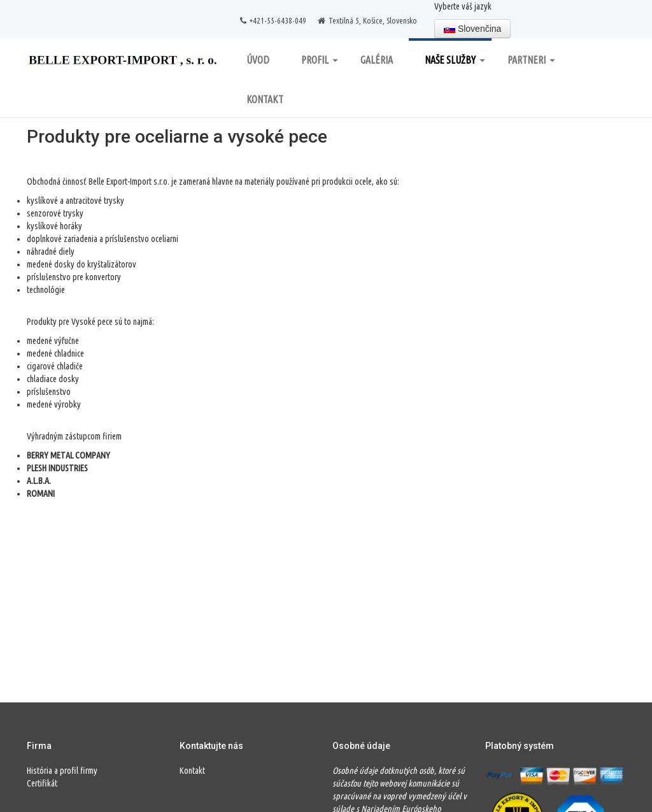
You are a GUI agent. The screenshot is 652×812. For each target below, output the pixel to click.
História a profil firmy (62, 771)
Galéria (377, 60)
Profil (320, 60)
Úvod (258, 60)
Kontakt (265, 99)
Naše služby (455, 60)
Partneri (531, 60)
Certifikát (42, 783)
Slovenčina (472, 29)
